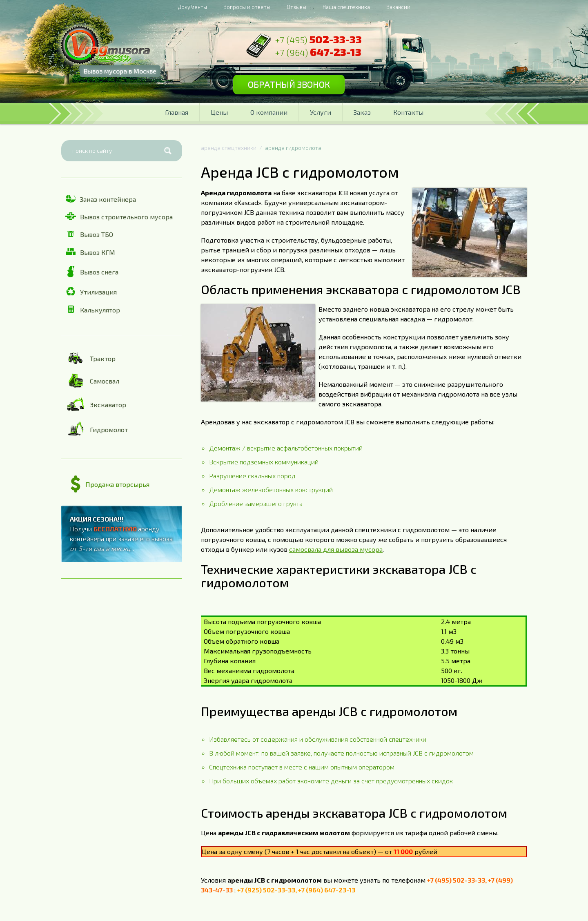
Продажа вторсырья (110, 484)
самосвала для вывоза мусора (336, 549)
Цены (219, 112)
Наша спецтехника (346, 7)
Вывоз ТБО (89, 234)
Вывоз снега (92, 272)
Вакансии (398, 7)
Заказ (362, 112)
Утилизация (91, 292)
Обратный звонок (297, 87)
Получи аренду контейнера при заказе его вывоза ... (121, 534)
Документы (193, 7)
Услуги (321, 112)
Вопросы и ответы (247, 7)
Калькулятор (93, 309)
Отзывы (296, 7)
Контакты (408, 112)
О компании (269, 112)
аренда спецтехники (229, 148)
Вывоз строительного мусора (119, 216)
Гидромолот (97, 429)
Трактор (90, 358)
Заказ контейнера (101, 199)
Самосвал (92, 380)
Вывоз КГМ (90, 252)
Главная (177, 112)
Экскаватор (96, 404)
